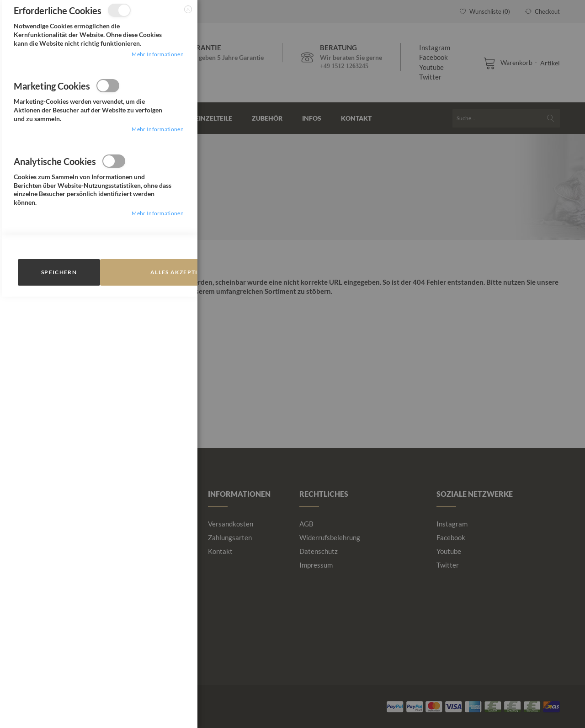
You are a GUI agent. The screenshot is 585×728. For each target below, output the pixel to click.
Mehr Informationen (157, 54)
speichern (59, 272)
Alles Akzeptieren (182, 272)
